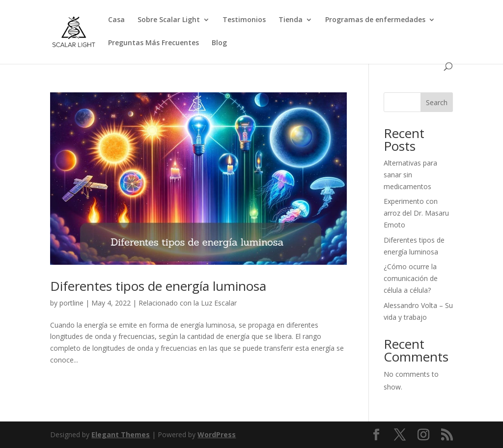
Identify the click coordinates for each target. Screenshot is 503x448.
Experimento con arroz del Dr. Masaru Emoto (416, 213)
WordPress (217, 434)
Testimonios (244, 20)
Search (437, 102)
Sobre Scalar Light (169, 20)
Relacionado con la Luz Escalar (188, 303)
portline (71, 303)
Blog (219, 43)
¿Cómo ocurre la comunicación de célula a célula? (411, 278)
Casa (116, 20)
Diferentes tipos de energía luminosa (158, 286)
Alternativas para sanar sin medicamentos (410, 175)
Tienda (291, 20)
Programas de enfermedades (375, 20)
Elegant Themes (121, 434)
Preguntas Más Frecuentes (154, 43)
